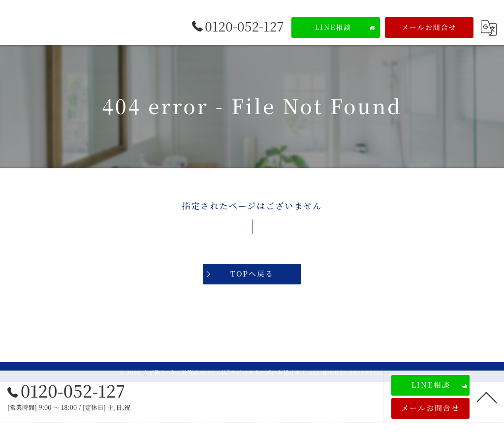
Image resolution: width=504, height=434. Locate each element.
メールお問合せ (429, 27)
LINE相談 (333, 27)
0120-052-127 (66, 391)
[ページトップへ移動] (487, 397)
